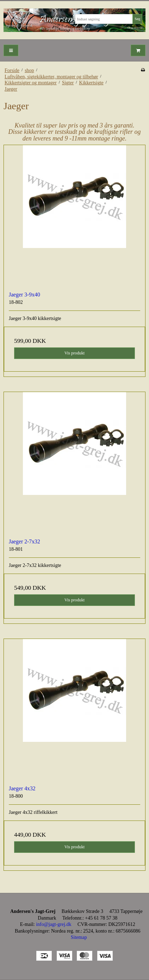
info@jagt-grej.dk (54, 924)
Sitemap (79, 937)
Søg (137, 19)
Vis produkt (74, 353)
